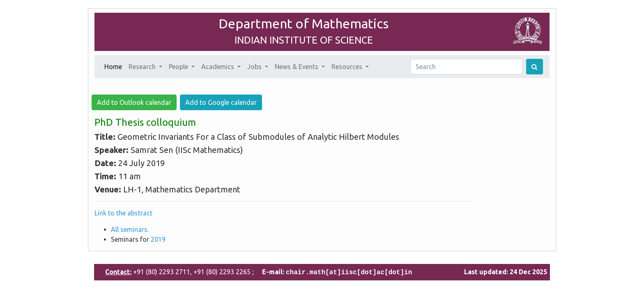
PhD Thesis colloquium (145, 122)
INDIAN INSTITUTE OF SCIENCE (304, 40)
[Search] (467, 67)
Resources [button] (348, 67)
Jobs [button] (255, 67)
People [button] (179, 67)
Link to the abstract (123, 213)
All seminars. (130, 229)
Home (115, 66)
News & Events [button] (297, 67)
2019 (158, 239)
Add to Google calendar (221, 102)
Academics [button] (218, 67)
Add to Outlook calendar (134, 102)
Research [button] (143, 67)
